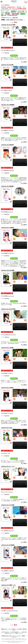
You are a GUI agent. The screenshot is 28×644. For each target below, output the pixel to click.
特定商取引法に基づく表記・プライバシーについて (11, 636)
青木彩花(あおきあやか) (9, 170)
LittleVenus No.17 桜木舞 (7, 348)
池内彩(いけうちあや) (8, 413)
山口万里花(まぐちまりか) (9, 50)
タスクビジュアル (21, 13)
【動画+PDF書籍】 (15, 14)
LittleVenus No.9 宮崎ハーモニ (8, 585)
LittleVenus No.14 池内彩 (7, 388)
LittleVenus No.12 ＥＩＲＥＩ (8, 466)
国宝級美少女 (14, 11)
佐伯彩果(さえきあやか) (9, 253)
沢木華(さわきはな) (8, 90)
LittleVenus (7, 53)
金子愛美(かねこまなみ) (9, 296)
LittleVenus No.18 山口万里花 (8, 25)
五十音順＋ (21, 20)
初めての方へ (4, 629)
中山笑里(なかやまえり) (9, 531)
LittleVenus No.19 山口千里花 (8, 309)
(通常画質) (14, 56)
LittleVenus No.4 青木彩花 (7, 145)
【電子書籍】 (8, 14)
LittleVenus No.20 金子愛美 (8, 270)
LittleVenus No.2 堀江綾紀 (7, 186)
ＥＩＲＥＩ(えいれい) (8, 492)
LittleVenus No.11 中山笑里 (8, 505)
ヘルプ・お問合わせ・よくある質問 (15, 629)
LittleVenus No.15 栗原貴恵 (8, 105)
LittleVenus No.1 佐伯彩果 (7, 228)
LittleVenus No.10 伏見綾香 (8, 545)
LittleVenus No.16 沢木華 (7, 65)
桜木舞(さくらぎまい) (8, 373)
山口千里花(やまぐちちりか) (10, 335)
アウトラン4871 (21, 11)
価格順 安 (13, 20)
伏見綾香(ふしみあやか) (9, 571)
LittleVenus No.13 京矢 (7, 428)
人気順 (7, 20)
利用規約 (23, 636)
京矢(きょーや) (7, 453)
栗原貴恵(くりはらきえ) (9, 130)
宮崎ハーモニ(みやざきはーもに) (11, 611)
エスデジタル (13, 13)
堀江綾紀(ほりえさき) (8, 212)
